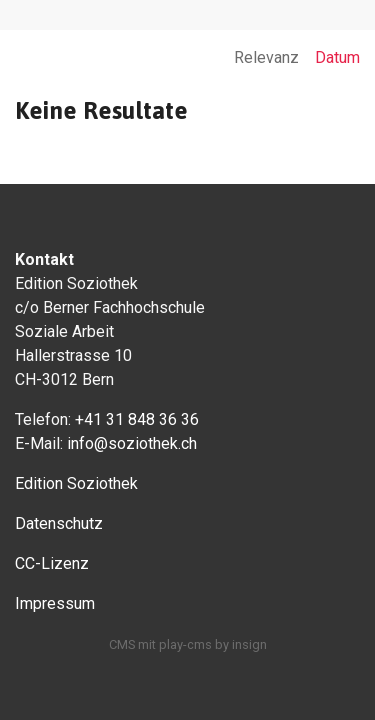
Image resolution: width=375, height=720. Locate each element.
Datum (337, 57)
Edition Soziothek (76, 483)
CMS (122, 644)
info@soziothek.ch (132, 443)
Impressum (55, 603)
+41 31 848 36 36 (137, 419)
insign (249, 644)
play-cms (185, 644)
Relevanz (266, 57)
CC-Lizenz (52, 563)
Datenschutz (59, 523)
